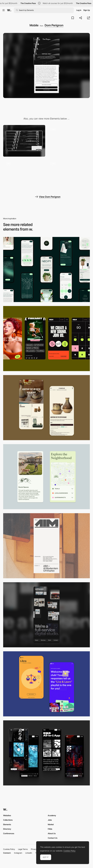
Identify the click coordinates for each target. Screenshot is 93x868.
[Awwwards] (9, 10)
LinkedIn (29, 853)
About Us (52, 833)
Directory (7, 829)
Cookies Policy (9, 849)
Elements (7, 824)
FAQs (50, 829)
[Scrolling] (24, 175)
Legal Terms (23, 849)
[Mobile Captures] (46, 684)
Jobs (50, 820)
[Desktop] (24, 141)
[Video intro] (69, 175)
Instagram (18, 853)
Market (51, 824)
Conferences (9, 833)
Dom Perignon (54, 25)
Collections (8, 820)
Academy (52, 815)
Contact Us (53, 838)
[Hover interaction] (69, 141)
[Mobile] (46, 269)
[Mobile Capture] (46, 408)
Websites (7, 815)
